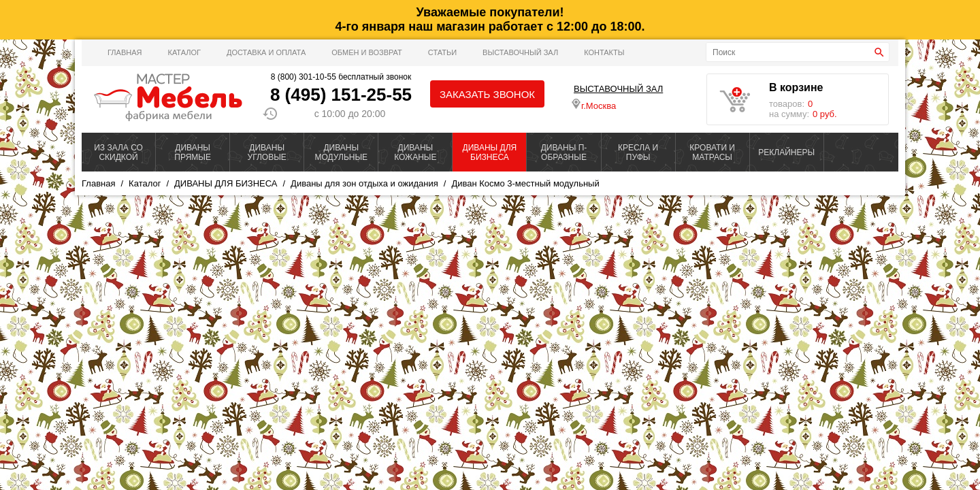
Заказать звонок (487, 94)
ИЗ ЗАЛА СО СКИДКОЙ (118, 152)
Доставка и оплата (266, 52)
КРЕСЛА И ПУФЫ (638, 152)
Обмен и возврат (367, 52)
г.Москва (593, 105)
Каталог (184, 52)
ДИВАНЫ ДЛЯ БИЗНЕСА (490, 152)
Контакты (604, 52)
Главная (125, 52)
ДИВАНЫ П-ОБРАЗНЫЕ (564, 152)
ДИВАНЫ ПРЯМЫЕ (193, 152)
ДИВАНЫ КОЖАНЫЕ (415, 152)
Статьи (442, 52)
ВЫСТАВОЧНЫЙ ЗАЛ (520, 52)
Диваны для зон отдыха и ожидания (364, 183)
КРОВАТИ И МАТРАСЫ (712, 152)
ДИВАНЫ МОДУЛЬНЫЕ (341, 152)
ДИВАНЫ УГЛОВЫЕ (267, 152)
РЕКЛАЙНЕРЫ (786, 152)
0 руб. (825, 114)
